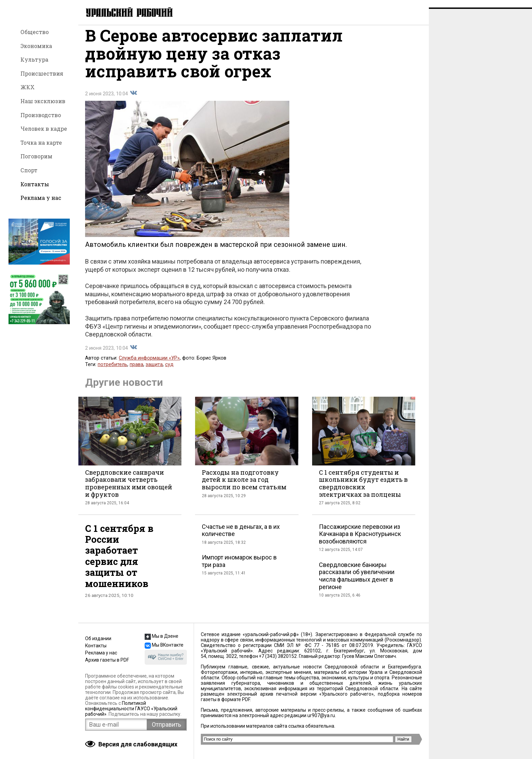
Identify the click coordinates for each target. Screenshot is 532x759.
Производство (41, 115)
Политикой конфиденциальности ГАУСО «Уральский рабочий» (131, 709)
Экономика (36, 46)
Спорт (29, 170)
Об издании (98, 638)
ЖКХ (28, 87)
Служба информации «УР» (149, 365)
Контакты (35, 184)
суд (169, 372)
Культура (34, 59)
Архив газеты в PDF (107, 660)
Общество (35, 32)
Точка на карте (41, 143)
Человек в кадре (44, 129)
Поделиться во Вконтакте (133, 100)
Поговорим (36, 156)
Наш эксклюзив (43, 101)
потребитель (112, 372)
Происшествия (42, 73)
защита (154, 372)
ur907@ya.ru (321, 715)
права (136, 372)
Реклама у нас (41, 198)
